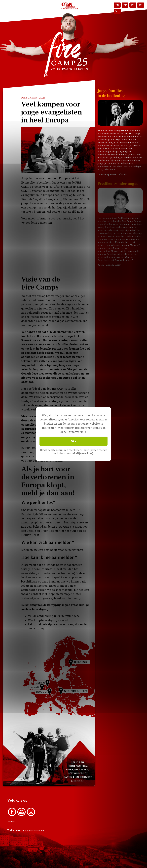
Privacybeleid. (77, 432)
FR (133, 5)
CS (141, 5)
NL (117, 11)
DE (125, 5)
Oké (73, 441)
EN (117, 5)
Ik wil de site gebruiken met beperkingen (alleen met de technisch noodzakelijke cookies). (74, 452)
